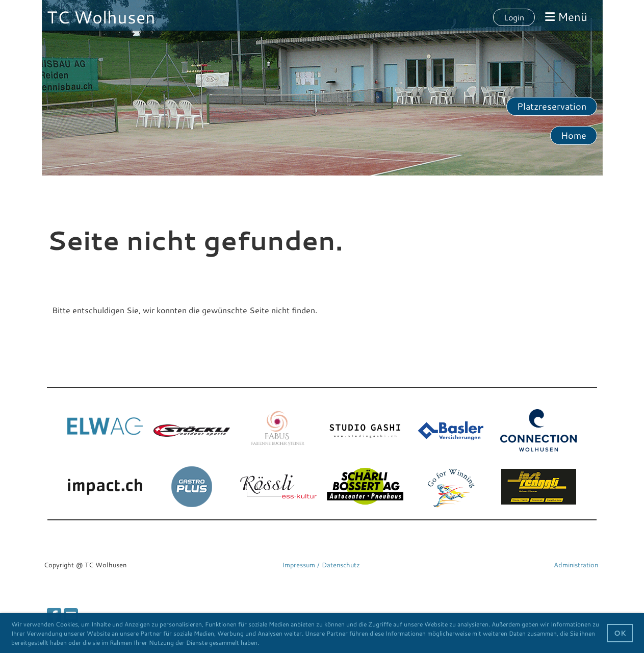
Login (514, 17)
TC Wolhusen (101, 17)
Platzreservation (552, 106)
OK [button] (620, 633)
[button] (262, 644)
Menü (566, 17)
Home (574, 135)
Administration (576, 565)
